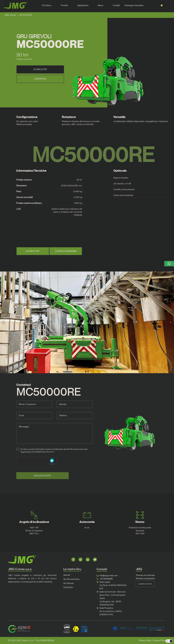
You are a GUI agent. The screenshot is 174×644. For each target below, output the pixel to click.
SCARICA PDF (40, 69)
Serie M (67, 575)
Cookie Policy (159, 640)
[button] (169, 264)
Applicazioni (83, 5)
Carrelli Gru (68, 587)
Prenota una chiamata (145, 575)
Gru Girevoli (68, 583)
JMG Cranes (10, 15)
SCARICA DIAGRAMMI (66, 251)
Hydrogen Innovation (134, 5)
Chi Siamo (47, 5)
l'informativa (40, 449)
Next (170, 322)
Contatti (116, 5)
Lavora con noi (145, 584)
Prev (4, 322)
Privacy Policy (145, 640)
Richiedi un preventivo (145, 579)
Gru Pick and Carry (71, 579)
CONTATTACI (40, 79)
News (101, 5)
